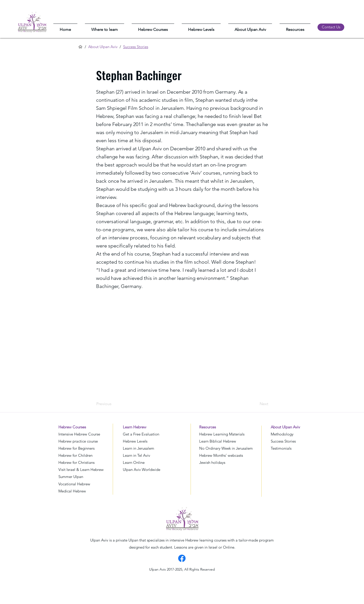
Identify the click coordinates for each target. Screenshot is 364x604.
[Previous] (113, 404)
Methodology (282, 434)
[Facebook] (182, 558)
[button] (105, 27)
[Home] (80, 47)
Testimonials (281, 448)
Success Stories (283, 441)
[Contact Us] (331, 27)
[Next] (256, 404)
